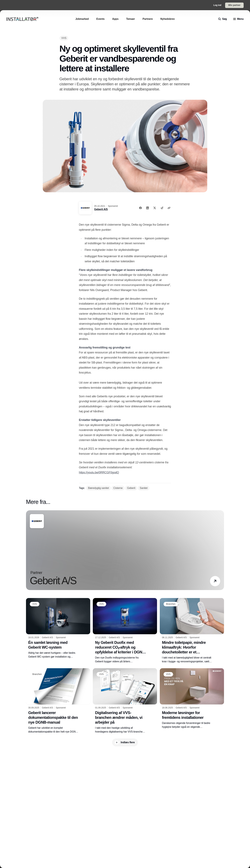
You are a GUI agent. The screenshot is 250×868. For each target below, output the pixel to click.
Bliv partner (234, 5)
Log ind (217, 5)
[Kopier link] (169, 208)
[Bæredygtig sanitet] (98, 488)
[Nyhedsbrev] (168, 19)
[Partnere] (148, 19)
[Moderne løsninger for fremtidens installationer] (192, 699)
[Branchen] (171, 604)
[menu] (238, 19)
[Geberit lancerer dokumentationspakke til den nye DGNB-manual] (58, 701)
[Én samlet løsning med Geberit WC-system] (58, 628)
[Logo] (22, 19)
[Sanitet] (144, 488)
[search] (223, 19)
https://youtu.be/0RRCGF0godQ (99, 472)
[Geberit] (131, 488)
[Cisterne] (118, 488)
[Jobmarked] (82, 19)
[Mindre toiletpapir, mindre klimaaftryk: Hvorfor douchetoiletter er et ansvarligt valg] (192, 631)
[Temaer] (131, 19)
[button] (215, 581)
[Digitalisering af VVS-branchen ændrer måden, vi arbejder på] (125, 701)
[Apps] (115, 19)
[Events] (100, 19)
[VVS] (64, 38)
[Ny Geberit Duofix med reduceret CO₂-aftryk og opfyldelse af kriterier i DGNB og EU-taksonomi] (125, 631)
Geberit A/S (101, 209)
